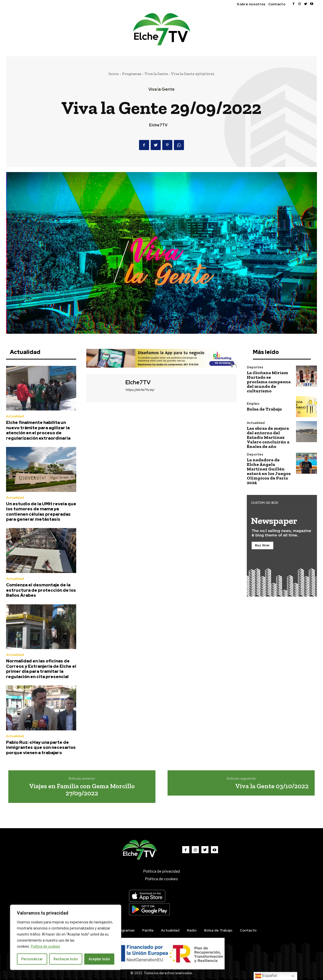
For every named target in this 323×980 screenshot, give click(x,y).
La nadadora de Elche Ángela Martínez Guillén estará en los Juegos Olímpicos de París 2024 (269, 471)
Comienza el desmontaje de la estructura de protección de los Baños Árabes (41, 590)
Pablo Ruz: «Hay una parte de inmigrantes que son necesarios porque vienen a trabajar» (41, 747)
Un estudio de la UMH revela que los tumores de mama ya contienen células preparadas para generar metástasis (41, 511)
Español (266, 976)
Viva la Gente (156, 74)
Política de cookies (45, 946)
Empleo (253, 404)
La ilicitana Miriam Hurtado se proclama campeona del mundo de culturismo (269, 382)
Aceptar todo (99, 959)
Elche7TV (158, 125)
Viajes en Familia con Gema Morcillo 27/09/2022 (82, 790)
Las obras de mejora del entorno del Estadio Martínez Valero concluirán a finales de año (268, 437)
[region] (66, 937)
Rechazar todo (66, 959)
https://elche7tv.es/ (140, 390)
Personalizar (32, 959)
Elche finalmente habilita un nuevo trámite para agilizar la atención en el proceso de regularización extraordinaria (38, 430)
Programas (132, 74)
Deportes (255, 367)
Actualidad (15, 416)
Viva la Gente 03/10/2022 (272, 786)
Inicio (114, 74)
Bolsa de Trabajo (264, 409)
